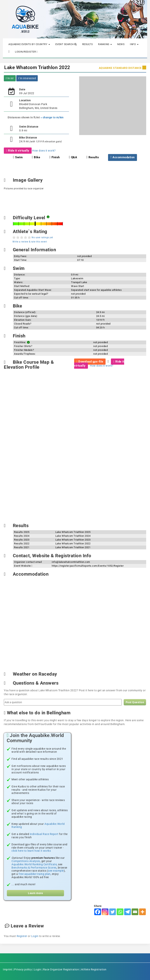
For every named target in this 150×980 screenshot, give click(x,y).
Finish (54, 157)
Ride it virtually (18, 151)
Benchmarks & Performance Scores (34, 868)
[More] (142, 912)
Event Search (66, 44)
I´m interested (27, 78)
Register (22, 936)
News (121, 44)
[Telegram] (127, 912)
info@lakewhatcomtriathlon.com (71, 562)
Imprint (8, 969)
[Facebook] (98, 912)
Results (88, 44)
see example (56, 871)
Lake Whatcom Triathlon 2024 (73, 536)
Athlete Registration (94, 969)
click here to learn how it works (31, 851)
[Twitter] (113, 912)
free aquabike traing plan (35, 874)
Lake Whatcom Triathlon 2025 (73, 532)
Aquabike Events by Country (29, 44)
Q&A (73, 157)
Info (134, 44)
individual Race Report (44, 834)
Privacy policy (23, 969)
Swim (18, 157)
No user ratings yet (42, 237)
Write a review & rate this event (30, 242)
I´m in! (10, 78)
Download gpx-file (90, 362)
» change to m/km (52, 117)
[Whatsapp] (120, 912)
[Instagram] (105, 912)
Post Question (135, 702)
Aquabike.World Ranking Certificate (34, 864)
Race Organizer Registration (61, 969)
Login (35, 936)
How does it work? (44, 151)
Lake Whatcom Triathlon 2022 (37, 67)
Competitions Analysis (26, 861)
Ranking (105, 44)
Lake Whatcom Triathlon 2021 (73, 547)
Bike (36, 157)
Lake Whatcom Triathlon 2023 (73, 540)
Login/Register (26, 52)
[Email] (135, 912)
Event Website (23, 566)
